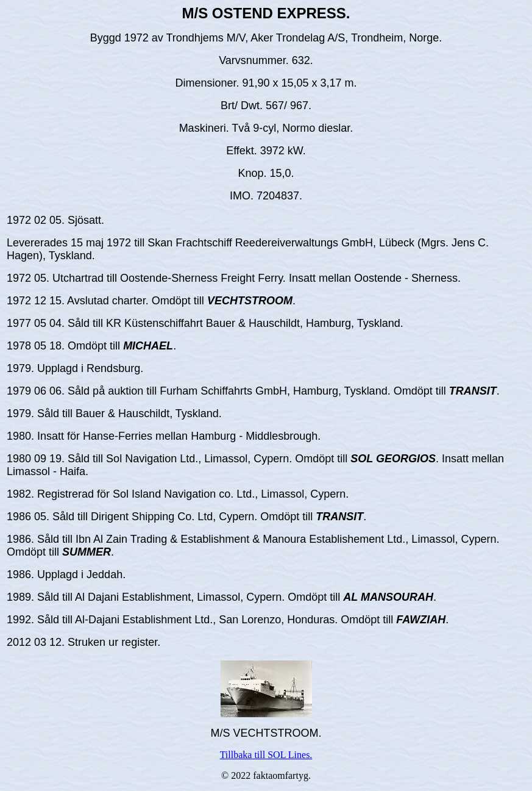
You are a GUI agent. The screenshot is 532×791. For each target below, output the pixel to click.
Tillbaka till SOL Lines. (266, 755)
